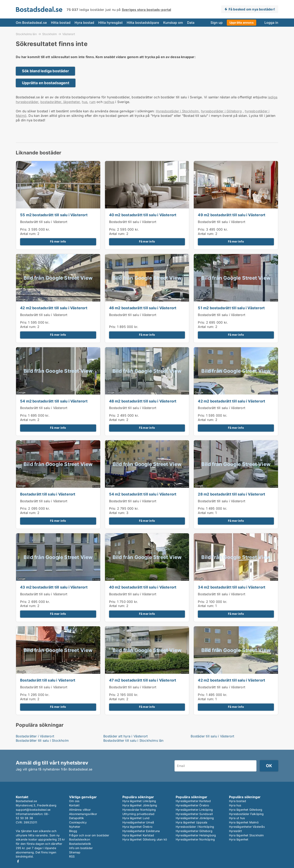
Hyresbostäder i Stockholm (177, 111)
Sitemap (75, 852)
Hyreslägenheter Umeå (138, 822)
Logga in (271, 23)
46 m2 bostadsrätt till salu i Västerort (143, 308)
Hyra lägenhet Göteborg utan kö (145, 839)
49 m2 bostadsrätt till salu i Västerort (232, 215)
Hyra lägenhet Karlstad (138, 835)
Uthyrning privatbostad (138, 814)
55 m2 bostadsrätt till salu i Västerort (54, 215)
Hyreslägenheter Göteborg (194, 831)
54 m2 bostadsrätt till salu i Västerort (54, 401)
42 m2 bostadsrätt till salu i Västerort (54, 308)
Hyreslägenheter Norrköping (195, 839)
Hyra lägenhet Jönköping (140, 805)
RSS (72, 856)
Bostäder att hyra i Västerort (126, 736)
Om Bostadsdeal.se (31, 23)
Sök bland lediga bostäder (45, 71)
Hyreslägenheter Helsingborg (196, 835)
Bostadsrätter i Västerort (35, 736)
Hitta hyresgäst (110, 23)
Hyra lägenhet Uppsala (191, 822)
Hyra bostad (84, 23)
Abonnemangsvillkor (83, 814)
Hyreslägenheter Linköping (194, 810)
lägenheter (71, 102)
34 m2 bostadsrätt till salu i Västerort (232, 587)
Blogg (73, 831)
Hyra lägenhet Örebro (137, 827)
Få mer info (58, 241)
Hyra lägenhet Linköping (139, 801)
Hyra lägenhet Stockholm (246, 835)
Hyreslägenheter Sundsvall (194, 814)
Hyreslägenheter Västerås (247, 827)
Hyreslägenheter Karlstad (193, 801)
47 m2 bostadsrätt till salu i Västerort (143, 680)
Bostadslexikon (80, 839)
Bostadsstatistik (80, 844)
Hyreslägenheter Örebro (192, 805)
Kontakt (74, 805)
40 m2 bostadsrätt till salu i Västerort (143, 215)
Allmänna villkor (80, 810)
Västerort (69, 34)
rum (92, 102)
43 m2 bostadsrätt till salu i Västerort (54, 587)
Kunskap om (173, 23)
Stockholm (50, 34)
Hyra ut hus (237, 818)
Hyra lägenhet (239, 839)
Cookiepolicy (78, 822)
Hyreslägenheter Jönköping (195, 818)
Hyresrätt (235, 831)
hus (85, 102)
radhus (109, 102)
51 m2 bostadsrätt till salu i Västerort (231, 308)
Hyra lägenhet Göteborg (246, 810)
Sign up (217, 23)
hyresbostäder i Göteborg (221, 111)
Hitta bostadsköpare (143, 23)
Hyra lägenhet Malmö (244, 822)
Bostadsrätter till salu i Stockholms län (133, 740)
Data (191, 23)
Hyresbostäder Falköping (246, 814)
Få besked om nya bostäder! (252, 9)
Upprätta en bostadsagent (46, 83)
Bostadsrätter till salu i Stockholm (42, 740)
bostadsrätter (51, 102)
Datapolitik (76, 818)
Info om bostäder (81, 848)
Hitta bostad (61, 23)
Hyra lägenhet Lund (136, 818)
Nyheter (75, 827)
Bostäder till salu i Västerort (212, 736)
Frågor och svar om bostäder (89, 835)
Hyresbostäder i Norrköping (195, 827)
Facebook (18, 861)
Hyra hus (235, 805)
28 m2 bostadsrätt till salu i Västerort (231, 494)
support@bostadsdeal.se (33, 810)
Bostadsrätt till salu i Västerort (44, 222)
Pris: (24, 229)
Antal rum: (28, 234)
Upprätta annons (242, 22)
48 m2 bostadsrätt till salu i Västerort (143, 401)
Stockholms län (26, 34)
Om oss (74, 801)
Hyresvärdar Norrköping (139, 810)
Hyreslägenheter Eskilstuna (141, 831)
